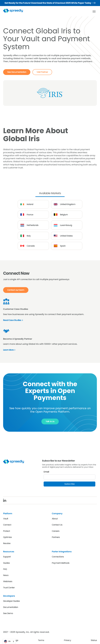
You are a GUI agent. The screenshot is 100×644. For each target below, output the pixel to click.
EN (7, 642)
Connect (7, 525)
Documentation (11, 607)
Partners (56, 537)
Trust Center (9, 588)
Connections (58, 557)
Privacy (67, 640)
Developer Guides (11, 601)
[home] (15, 11)
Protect (7, 531)
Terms (41, 640)
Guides (6, 563)
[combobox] (9, 641)
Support (7, 557)
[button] (94, 12)
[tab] (50, 193)
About (55, 519)
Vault (6, 519)
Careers (56, 531)
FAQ (5, 569)
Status (94, 640)
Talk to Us (50, 421)
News (6, 575)
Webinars (8, 581)
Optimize (7, 537)
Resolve (7, 543)
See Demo (8, 613)
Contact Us (57, 525)
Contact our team (16, 290)
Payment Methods (61, 563)
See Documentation (17, 72)
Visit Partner (42, 72)
